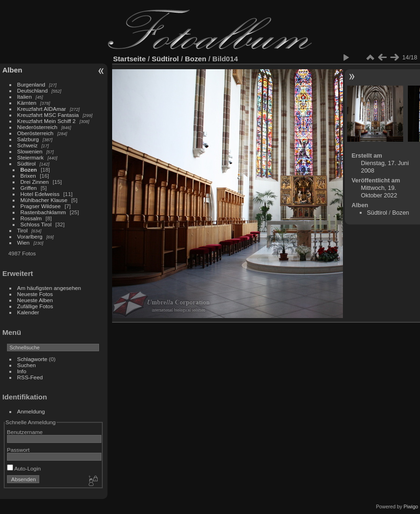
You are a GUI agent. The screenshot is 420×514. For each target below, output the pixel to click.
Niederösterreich (37, 127)
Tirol (22, 230)
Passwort (18, 450)
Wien (24, 243)
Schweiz (28, 145)
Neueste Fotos (35, 294)
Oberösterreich (36, 133)
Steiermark (31, 157)
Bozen (29, 170)
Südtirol (27, 163)
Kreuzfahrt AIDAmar (42, 109)
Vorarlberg (30, 236)
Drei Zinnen (35, 182)
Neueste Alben (35, 300)
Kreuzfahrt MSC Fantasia (48, 115)
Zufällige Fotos (35, 306)
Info (22, 371)
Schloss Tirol (36, 224)
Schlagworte (32, 359)
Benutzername (25, 432)
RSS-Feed (30, 377)
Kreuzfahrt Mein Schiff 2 (46, 121)
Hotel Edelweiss (40, 194)
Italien (25, 97)
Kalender (28, 312)
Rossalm (31, 218)
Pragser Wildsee (41, 206)
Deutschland (32, 90)
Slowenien (30, 151)
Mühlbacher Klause (44, 200)
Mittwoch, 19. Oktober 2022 (379, 192)
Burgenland (31, 84)
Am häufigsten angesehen (49, 288)
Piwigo (411, 507)
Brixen (28, 176)
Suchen (27, 365)
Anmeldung (31, 411)
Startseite (129, 59)
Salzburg (28, 139)
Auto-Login (24, 468)
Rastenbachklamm (43, 212)
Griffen (29, 188)
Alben (12, 70)
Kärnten (27, 103)
